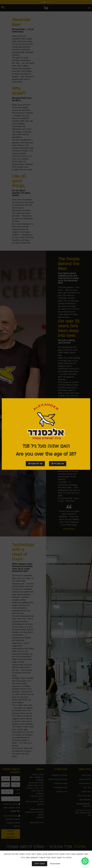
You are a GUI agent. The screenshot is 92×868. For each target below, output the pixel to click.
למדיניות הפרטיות (55, 864)
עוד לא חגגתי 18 (35, 464)
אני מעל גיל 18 (58, 464)
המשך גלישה (40, 864)
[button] (85, 861)
